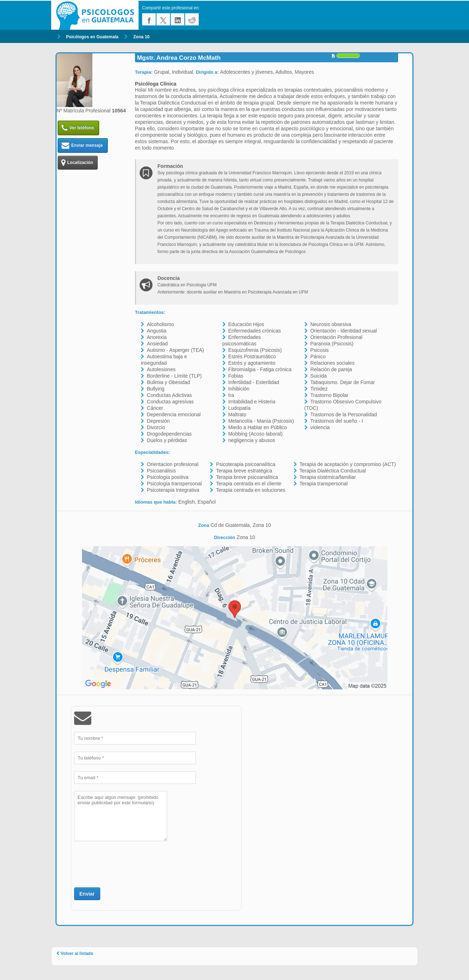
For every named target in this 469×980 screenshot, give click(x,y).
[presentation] (129, 863)
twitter (163, 19)
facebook (149, 19)
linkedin (178, 19)
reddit (192, 19)
